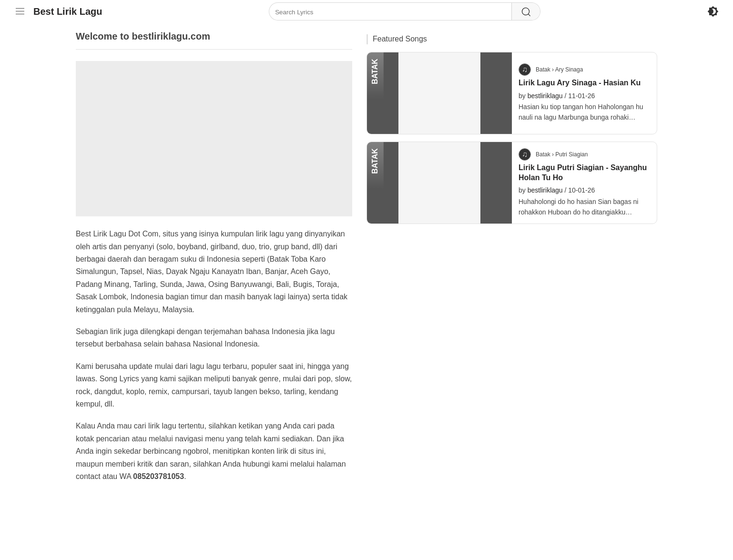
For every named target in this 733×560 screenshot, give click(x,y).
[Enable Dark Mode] (713, 11)
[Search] (526, 12)
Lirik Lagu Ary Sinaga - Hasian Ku (580, 83)
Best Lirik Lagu (68, 11)
